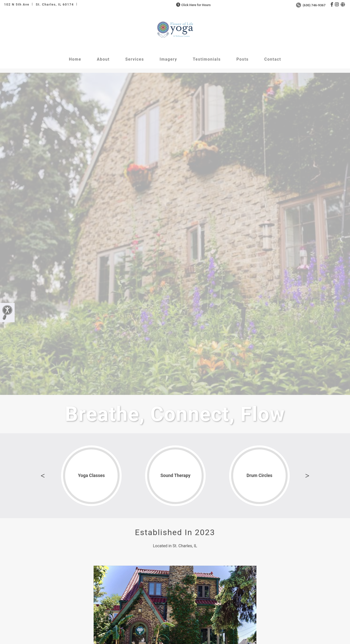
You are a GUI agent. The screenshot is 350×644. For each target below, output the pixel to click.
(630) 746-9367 (311, 5)
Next (307, 476)
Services (134, 59)
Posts (243, 59)
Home (75, 59)
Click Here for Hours (193, 5)
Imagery (168, 59)
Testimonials (207, 59)
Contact (273, 59)
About (103, 59)
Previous (43, 476)
